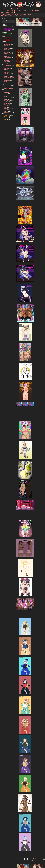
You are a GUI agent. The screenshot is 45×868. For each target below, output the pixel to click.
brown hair (7, 52)
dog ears (7, 62)
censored (7, 115)
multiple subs (8, 91)
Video (3, 14)
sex (5, 107)
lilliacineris (7, 40)
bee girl (7, 46)
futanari (7, 71)
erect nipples (8, 66)
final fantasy (8, 27)
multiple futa (8, 87)
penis (6, 99)
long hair (7, 80)
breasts (7, 51)
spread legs (8, 112)
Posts (13, 9)
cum (6, 56)
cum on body (8, 59)
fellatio (6, 67)
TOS (21, 16)
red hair (7, 102)
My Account (5, 9)
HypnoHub (7, 2)
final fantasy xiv (9, 28)
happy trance (8, 76)
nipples (6, 94)
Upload (9, 14)
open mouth (8, 98)
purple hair (7, 100)
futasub (7, 72)
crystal (6, 55)
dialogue (7, 116)
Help (25, 10)
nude (6, 96)
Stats (20, 10)
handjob (7, 75)
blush (6, 50)
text (6, 119)
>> (41, 859)
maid (6, 82)
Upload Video (16, 14)
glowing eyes (8, 74)
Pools (8, 10)
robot (6, 104)
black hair (7, 47)
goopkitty (7, 39)
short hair (7, 108)
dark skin (7, 60)
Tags (3, 10)
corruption (7, 54)
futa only (7, 68)
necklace (7, 92)
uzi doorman (8, 34)
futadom (7, 70)
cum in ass (7, 58)
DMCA (6, 16)
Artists (39, 9)
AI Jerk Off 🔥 (11, 12)
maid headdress (9, 83)
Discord (31, 10)
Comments (20, 9)
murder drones (8, 30)
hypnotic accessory (9, 78)
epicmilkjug (7, 38)
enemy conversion (9, 63)
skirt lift (6, 110)
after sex (7, 43)
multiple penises (9, 88)
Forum (14, 10)
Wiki (27, 9)
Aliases (32, 9)
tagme (6, 118)
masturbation (8, 86)
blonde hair (7, 48)
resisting (7, 103)
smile (6, 111)
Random (23, 14)
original (6, 31)
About (12, 16)
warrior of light (8, 35)
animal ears (8, 44)
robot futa (7, 106)
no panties (7, 95)
